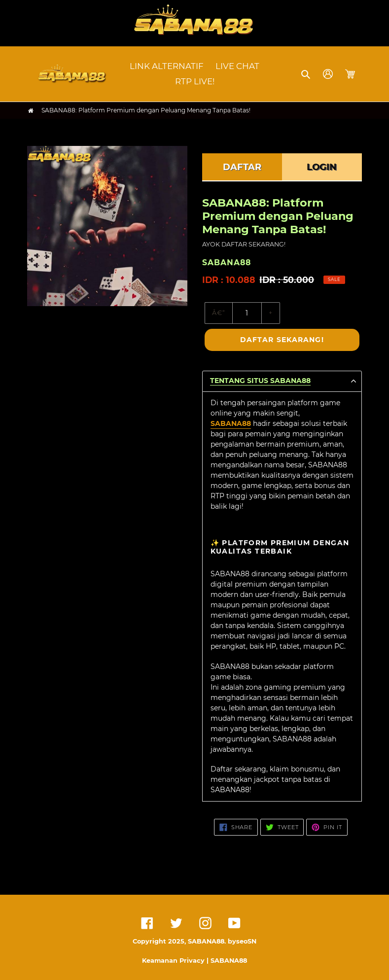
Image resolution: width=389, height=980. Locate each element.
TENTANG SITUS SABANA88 (260, 381)
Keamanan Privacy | (176, 961)
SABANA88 (231, 423)
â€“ (219, 313)
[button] (306, 74)
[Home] (31, 111)
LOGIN (322, 167)
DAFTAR (242, 167)
